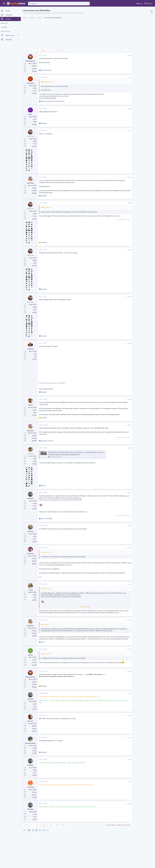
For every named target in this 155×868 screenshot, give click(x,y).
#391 (117, 588)
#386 (117, 427)
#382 (117, 250)
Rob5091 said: (46, 593)
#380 (117, 177)
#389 (117, 528)
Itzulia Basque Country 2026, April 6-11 (138, 128)
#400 (117, 814)
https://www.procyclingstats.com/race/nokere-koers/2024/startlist (61, 502)
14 (38, 50)
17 (48, 50)
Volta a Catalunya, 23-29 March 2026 (138, 150)
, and (53, 101)
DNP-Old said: (46, 207)
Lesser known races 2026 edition (136, 199)
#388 (117, 495)
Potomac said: (46, 554)
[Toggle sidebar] (152, 12)
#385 (117, 399)
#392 (117, 626)
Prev (28, 50)
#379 (117, 131)
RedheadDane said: (47, 82)
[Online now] (31, 181)
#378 (117, 109)
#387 (117, 450)
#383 (117, 297)
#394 (117, 682)
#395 (117, 704)
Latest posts (127, 195)
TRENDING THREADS (129, 112)
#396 (117, 726)
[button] (4, 4)
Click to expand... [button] (79, 611)
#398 (117, 770)
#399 (117, 792)
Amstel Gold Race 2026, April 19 (136, 225)
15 (41, 50)
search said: (45, 630)
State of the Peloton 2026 (134, 233)
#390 (117, 550)
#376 (117, 55)
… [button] (35, 50)
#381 (117, 203)
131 (58, 50)
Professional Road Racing (133, 124)
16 (44, 50)
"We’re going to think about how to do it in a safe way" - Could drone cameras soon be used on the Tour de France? (86, 454)
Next (63, 50)
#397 (117, 748)
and (48, 443)
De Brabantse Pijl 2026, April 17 (136, 207)
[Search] (59, 4)
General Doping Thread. (133, 241)
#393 (117, 659)
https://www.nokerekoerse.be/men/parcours (73, 514)
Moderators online (130, 260)
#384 (117, 343)
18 (51, 50)
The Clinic (129, 237)
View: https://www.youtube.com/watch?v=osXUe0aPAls (53, 383)
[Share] (113, 56)
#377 (117, 78)
